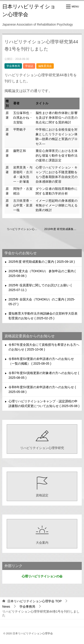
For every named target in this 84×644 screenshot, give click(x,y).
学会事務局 (13, 66)
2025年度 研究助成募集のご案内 (42, 262)
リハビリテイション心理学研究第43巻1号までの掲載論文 (24, 229)
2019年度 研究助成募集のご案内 (63, 229)
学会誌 (29, 66)
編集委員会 (45, 66)
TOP (34, 601)
